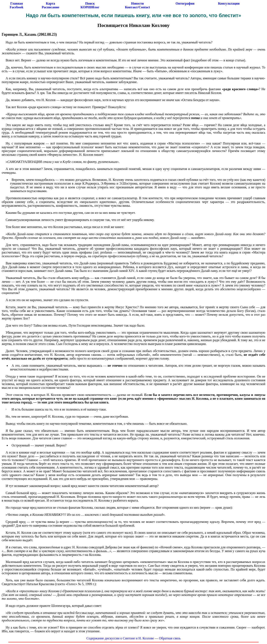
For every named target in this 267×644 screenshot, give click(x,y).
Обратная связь (170, 638)
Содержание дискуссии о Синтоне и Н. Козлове (120, 638)
